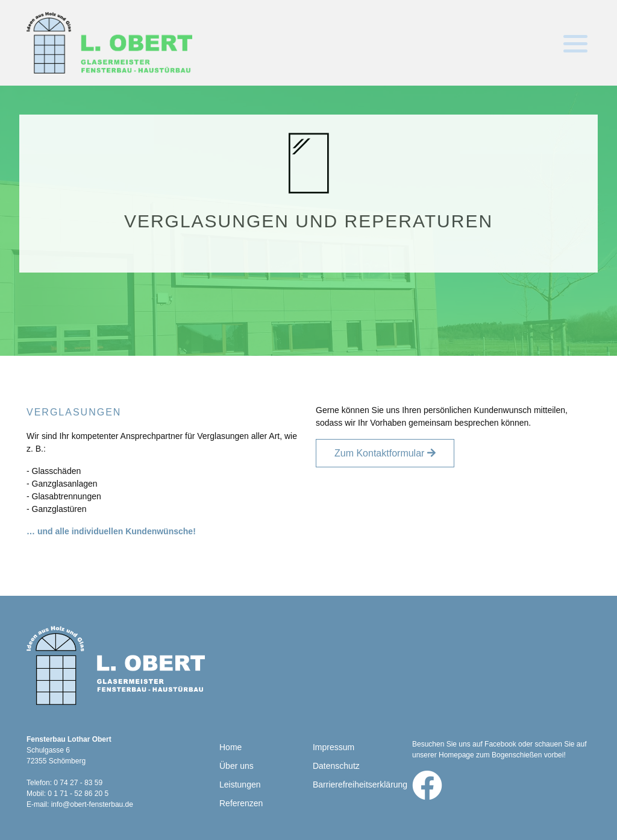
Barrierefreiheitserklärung (360, 785)
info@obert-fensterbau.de (92, 804)
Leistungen (240, 785)
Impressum (334, 747)
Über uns (236, 766)
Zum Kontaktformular (379, 453)
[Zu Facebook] (427, 785)
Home (230, 747)
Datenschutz (336, 766)
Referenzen (241, 803)
